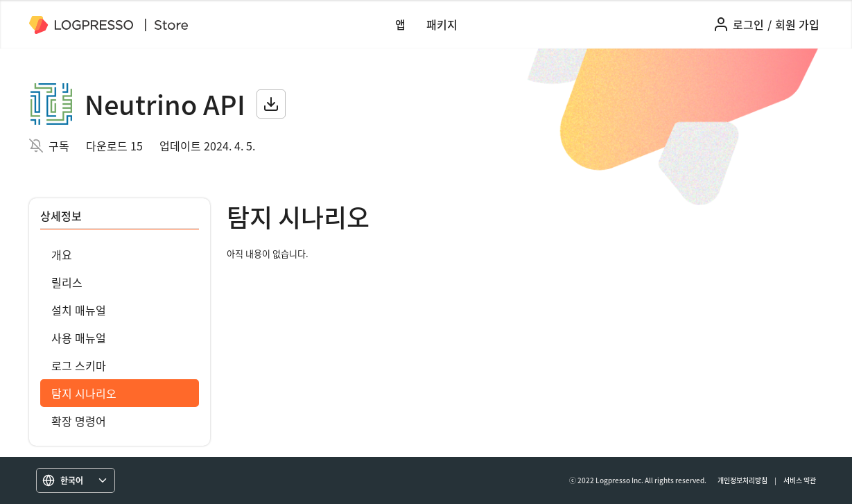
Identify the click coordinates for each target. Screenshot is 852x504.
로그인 (748, 24)
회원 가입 (797, 24)
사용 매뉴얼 (79, 338)
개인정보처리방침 (742, 480)
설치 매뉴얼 (79, 310)
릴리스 (67, 282)
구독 (59, 146)
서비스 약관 (800, 480)
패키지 (442, 24)
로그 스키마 (79, 365)
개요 (62, 254)
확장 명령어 (79, 421)
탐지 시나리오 (84, 393)
